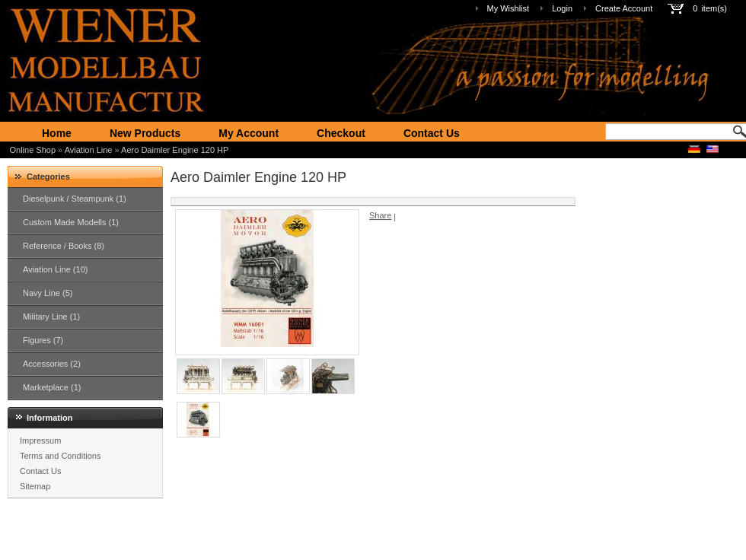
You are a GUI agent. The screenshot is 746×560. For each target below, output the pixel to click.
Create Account (624, 8)
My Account (249, 133)
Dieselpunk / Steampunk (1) (75, 199)
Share (380, 215)
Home (57, 133)
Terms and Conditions (60, 456)
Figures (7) (43, 340)
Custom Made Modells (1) (71, 222)
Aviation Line (89, 150)
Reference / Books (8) (64, 246)
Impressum (40, 441)
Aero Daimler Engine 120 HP (175, 150)
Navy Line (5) (48, 293)
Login (562, 8)
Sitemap (35, 486)
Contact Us (432, 133)
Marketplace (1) (52, 387)
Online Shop (33, 150)
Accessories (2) (52, 364)
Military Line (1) (51, 317)
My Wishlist (508, 8)
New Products (145, 133)
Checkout (341, 133)
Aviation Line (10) (55, 269)
